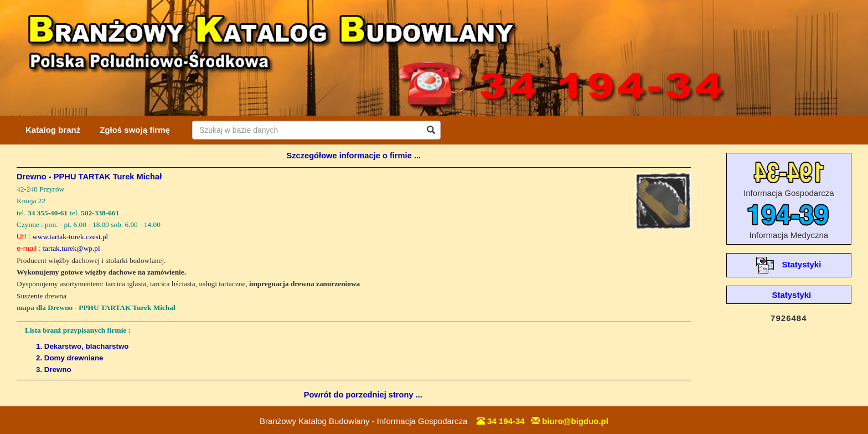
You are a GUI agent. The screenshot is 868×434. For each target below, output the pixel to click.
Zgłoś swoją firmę (135, 130)
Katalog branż (53, 130)
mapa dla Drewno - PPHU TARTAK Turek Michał (96, 308)
